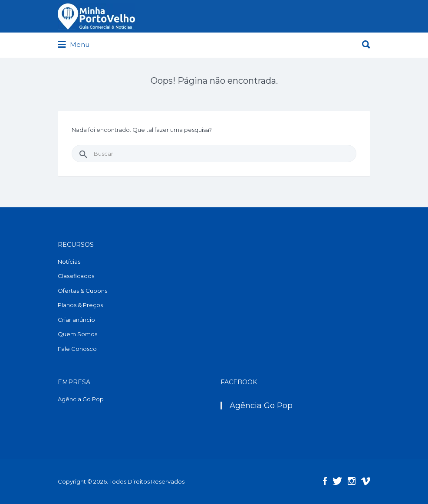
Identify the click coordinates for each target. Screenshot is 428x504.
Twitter (337, 481)
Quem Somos (77, 334)
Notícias (69, 262)
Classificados (76, 276)
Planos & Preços (80, 305)
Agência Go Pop (81, 399)
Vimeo (366, 481)
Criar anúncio (76, 320)
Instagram (352, 481)
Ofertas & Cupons (82, 291)
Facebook (325, 481)
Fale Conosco (77, 349)
